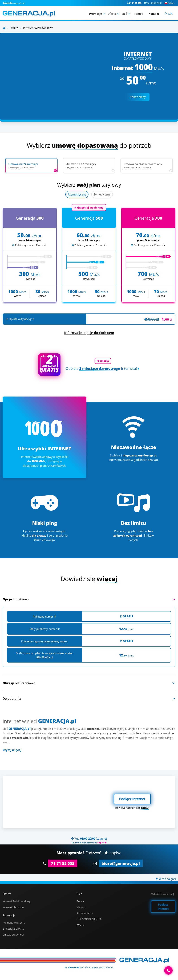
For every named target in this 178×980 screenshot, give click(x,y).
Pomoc (81, 901)
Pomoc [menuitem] (138, 14)
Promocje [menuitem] (96, 14)
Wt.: (153, 3)
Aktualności (84, 913)
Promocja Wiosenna (14, 923)
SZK (79, 925)
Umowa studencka (13, 935)
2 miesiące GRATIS (13, 929)
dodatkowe (16, 599)
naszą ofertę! (14, 3)
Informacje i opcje (89, 333)
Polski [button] (170, 3)
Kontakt (81, 907)
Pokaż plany (138, 97)
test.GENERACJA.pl (88, 919)
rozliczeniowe (19, 683)
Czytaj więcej (12, 750)
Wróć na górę (166, 879)
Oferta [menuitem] (112, 14)
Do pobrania (12, 699)
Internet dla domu (13, 907)
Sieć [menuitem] (124, 14)
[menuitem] (169, 14)
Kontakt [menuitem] (154, 14)
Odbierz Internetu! (101, 368)
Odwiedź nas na (163, 894)
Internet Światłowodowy (17, 901)
